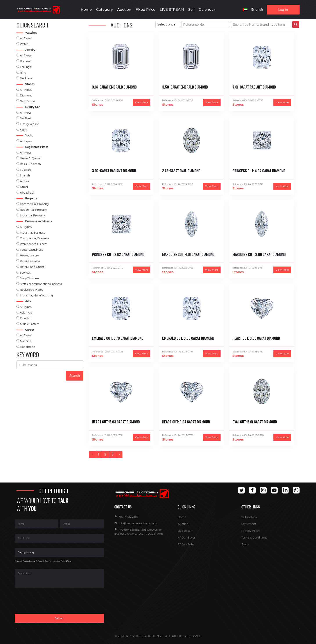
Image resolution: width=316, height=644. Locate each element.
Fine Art (25, 318)
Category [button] (104, 10)
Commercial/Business (34, 238)
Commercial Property (34, 204)
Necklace (26, 78)
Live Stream (186, 531)
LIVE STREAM (172, 10)
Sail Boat (26, 118)
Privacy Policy (251, 531)
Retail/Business (30, 261)
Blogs (245, 544)
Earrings (25, 67)
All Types (26, 38)
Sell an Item (249, 517)
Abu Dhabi (27, 193)
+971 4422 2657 (126, 517)
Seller (191, 544)
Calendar (207, 10)
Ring (23, 73)
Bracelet (25, 61)
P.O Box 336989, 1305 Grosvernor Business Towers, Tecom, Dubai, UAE (139, 532)
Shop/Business (30, 278)
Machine (26, 341)
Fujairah (25, 170)
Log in (283, 10)
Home (86, 10)
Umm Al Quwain (31, 158)
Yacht (24, 130)
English (257, 9)
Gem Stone (27, 101)
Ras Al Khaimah (30, 164)
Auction (183, 524)
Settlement (249, 524)
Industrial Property (32, 215)
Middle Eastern (30, 324)
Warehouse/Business (34, 244)
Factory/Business (31, 250)
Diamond (26, 95)
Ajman (24, 181)
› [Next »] (119, 454)
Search (75, 376)
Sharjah (25, 175)
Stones (98, 104)
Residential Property (33, 210)
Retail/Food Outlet (32, 267)
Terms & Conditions (254, 538)
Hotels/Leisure (29, 255)
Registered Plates (31, 290)
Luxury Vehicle (29, 124)
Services (25, 273)
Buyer (191, 538)
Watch (24, 44)
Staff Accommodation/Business (41, 284)
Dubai (24, 187)
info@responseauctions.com (136, 523)
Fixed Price (145, 10)
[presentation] (48, 603)
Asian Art (26, 313)
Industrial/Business (32, 233)
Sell (191, 10)
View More (142, 102)
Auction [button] (124, 10)
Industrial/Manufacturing (36, 295)
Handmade (27, 347)
